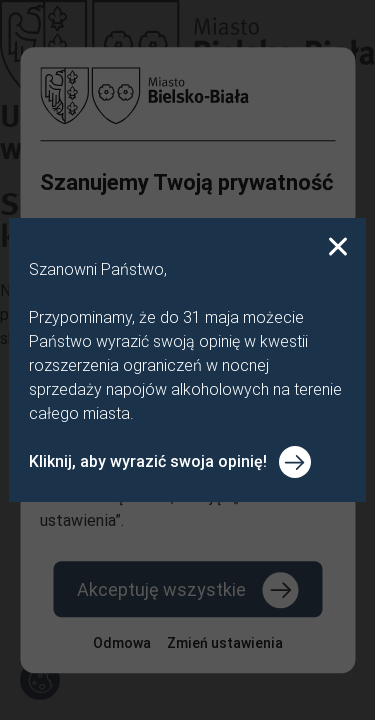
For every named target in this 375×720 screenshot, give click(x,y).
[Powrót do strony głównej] (187, 95)
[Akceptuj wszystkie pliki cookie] (187, 589)
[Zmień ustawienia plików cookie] (225, 643)
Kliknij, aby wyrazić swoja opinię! (148, 461)
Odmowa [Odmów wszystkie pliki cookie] (122, 643)
